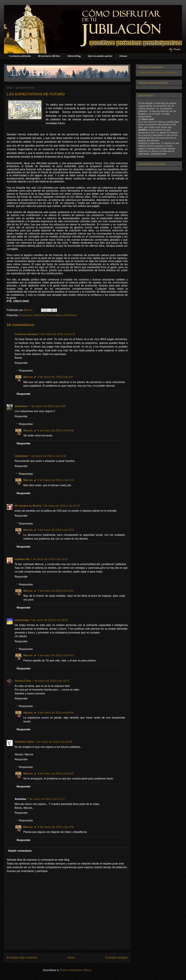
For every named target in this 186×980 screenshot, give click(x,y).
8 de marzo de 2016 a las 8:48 (56, 430)
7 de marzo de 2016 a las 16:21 (49, 559)
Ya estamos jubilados (20, 56)
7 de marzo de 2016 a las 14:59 (61, 506)
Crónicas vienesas (26, 334)
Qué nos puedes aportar (100, 56)
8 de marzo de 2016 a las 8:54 (56, 713)
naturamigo (22, 620)
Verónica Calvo (24, 742)
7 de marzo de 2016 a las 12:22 (48, 456)
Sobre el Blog (74, 56)
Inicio (71, 957)
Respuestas (26, 371)
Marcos (28, 377)
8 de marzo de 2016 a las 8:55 (56, 774)
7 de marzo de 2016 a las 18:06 (49, 620)
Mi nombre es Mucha (28, 506)
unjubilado (21, 456)
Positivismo (70, 315)
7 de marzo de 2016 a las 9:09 (47, 406)
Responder (21, 363)
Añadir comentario (20, 851)
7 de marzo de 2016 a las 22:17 (46, 799)
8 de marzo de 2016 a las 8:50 (56, 530)
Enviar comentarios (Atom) (76, 970)
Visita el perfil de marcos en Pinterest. (158, 72)
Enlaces (123, 56)
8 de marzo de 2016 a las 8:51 (56, 591)
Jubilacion (39, 315)
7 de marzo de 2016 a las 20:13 (51, 681)
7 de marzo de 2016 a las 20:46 (54, 742)
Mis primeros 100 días (49, 56)
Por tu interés (54, 315)
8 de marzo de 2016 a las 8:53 (56, 655)
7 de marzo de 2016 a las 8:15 (57, 334)
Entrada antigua (116, 957)
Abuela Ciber (23, 681)
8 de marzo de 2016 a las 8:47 (56, 377)
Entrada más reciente (22, 957)
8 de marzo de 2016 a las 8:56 (56, 827)
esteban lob (22, 559)
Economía (25, 315)
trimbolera (22, 406)
